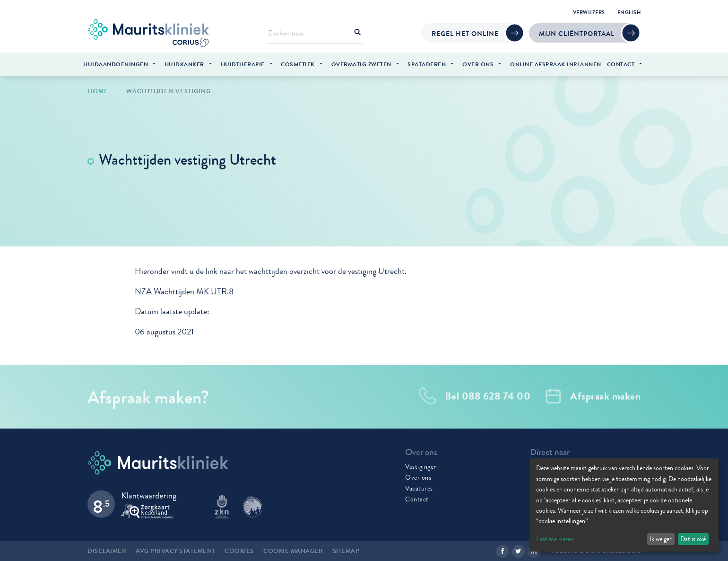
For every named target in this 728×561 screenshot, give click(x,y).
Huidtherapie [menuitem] (243, 64)
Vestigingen (421, 466)
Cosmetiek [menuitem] (298, 64)
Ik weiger (661, 539)
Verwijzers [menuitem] (589, 12)
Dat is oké (693, 539)
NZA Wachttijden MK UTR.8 (184, 292)
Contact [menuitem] (621, 64)
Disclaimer (107, 551)
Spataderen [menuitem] (427, 64)
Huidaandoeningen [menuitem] (116, 64)
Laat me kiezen (555, 539)
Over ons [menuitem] (478, 64)
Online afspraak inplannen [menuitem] (556, 64)
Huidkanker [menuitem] (184, 64)
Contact (417, 499)
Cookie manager (293, 551)
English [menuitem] (629, 12)
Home (98, 91)
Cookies (239, 551)
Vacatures (419, 488)
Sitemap (346, 551)
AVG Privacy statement (175, 551)
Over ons (418, 477)
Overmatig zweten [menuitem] (361, 64)
